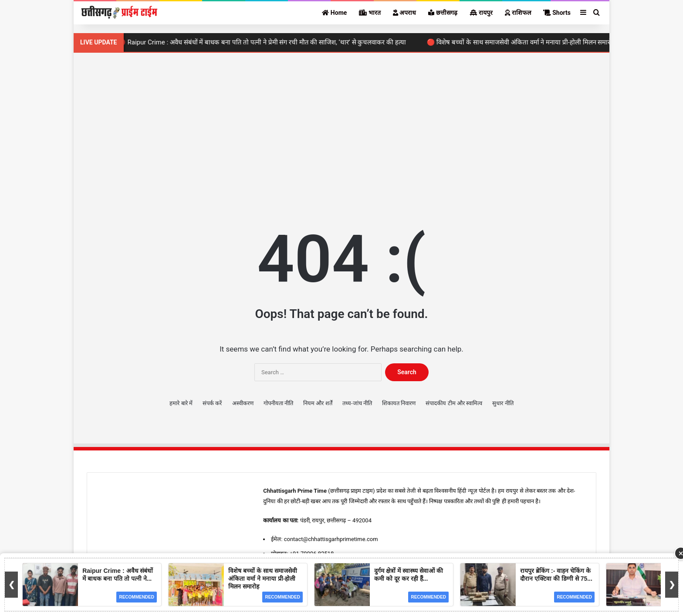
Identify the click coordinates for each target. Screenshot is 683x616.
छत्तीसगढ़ (443, 13)
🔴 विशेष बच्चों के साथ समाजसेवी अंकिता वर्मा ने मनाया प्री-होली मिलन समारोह (525, 42)
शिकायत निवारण (399, 403)
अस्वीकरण (243, 403)
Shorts (557, 13)
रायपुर (481, 13)
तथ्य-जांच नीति (357, 403)
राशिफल (518, 13)
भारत (370, 13)
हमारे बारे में (181, 403)
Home (334, 13)
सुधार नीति (503, 403)
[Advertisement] (341, 127)
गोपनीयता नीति (278, 403)
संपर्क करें (212, 403)
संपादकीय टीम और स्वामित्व (454, 403)
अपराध (404, 13)
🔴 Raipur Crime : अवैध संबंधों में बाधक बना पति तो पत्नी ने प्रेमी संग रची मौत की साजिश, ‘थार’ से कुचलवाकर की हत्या (265, 42)
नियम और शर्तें (318, 403)
